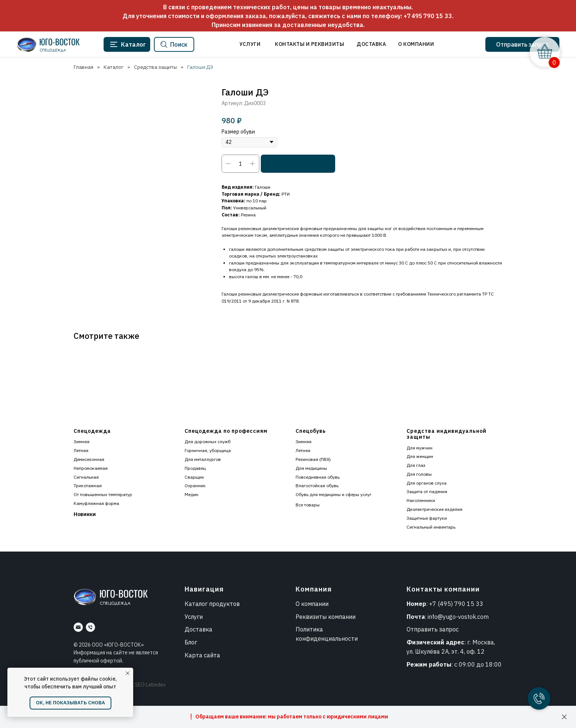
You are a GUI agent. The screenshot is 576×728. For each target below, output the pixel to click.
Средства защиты (155, 67)
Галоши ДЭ (200, 67)
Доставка (198, 629)
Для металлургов (203, 459)
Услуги (194, 617)
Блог (191, 642)
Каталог (114, 67)
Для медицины (311, 468)
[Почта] (78, 627)
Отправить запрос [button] (433, 629)
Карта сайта (202, 655)
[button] (522, 44)
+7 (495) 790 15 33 (456, 604)
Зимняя (82, 441)
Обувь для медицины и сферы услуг (334, 494)
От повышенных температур (103, 494)
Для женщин (420, 456)
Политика (309, 629)
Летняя (81, 450)
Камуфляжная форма (96, 503)
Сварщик (194, 477)
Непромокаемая (91, 468)
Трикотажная (88, 486)
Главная (83, 67)
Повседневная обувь (318, 477)
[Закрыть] (564, 717)
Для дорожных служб (208, 441)
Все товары (308, 505)
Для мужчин (420, 448)
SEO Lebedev (150, 685)
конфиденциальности (327, 638)
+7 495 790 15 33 (428, 16)
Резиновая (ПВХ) (313, 459)
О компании (312, 604)
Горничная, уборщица (208, 450)
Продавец (195, 468)
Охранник (195, 486)
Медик (192, 494)
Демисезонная (89, 459)
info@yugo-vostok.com (458, 617)
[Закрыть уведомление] (128, 673)
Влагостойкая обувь (317, 486)
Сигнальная (86, 477)
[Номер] (90, 627)
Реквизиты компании (326, 617)
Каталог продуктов (212, 604)
